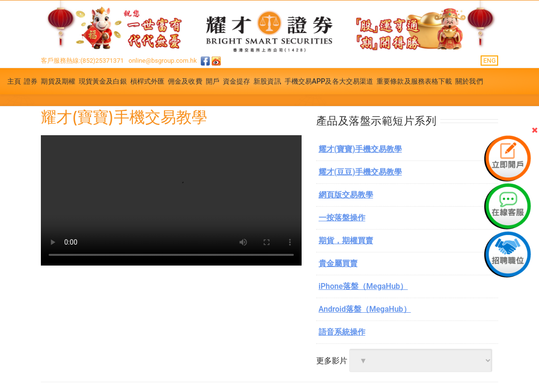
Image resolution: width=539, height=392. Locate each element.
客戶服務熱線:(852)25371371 (82, 61)
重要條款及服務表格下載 (414, 81)
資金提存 (236, 81)
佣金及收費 (185, 81)
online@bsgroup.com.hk (162, 61)
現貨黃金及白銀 (103, 81)
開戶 (213, 81)
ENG (489, 61)
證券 (31, 81)
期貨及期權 (58, 81)
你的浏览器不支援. (171, 200)
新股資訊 (267, 81)
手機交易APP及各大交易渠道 (329, 81)
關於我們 (469, 81)
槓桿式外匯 (148, 81)
